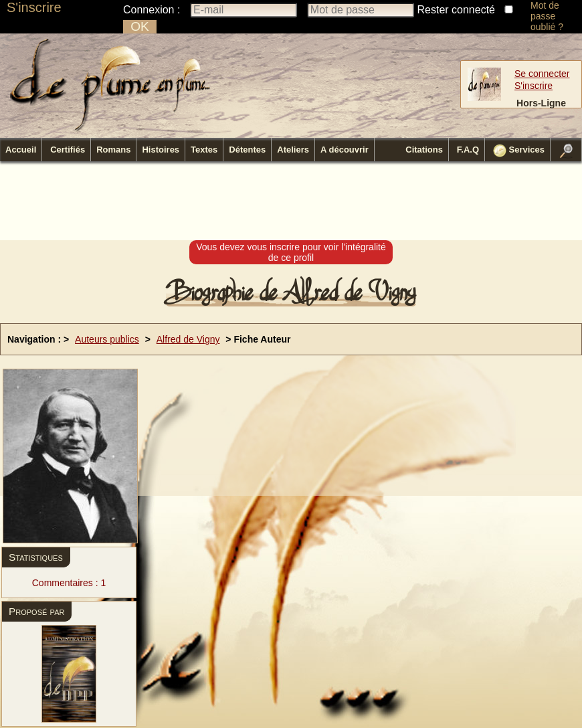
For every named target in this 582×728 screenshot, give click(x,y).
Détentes (247, 150)
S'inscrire (34, 7)
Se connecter (542, 74)
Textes (204, 150)
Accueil (21, 150)
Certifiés (68, 150)
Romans (113, 150)
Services (519, 151)
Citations (424, 150)
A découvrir (345, 150)
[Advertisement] (291, 201)
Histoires (161, 150)
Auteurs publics (107, 339)
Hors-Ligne (541, 103)
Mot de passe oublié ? (547, 16)
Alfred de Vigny (188, 339)
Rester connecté (457, 10)
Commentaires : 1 (69, 583)
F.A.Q (468, 150)
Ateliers (293, 150)
